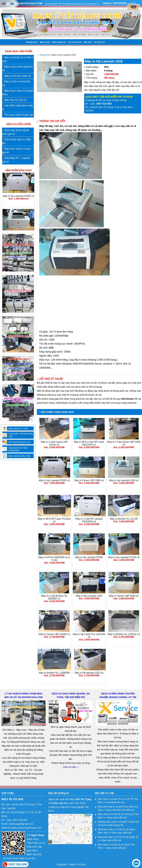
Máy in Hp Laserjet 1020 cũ (124, 480)
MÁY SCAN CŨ (59, 42)
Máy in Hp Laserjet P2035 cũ (54, 480)
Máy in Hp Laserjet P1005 (89, 557)
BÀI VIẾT (88, 42)
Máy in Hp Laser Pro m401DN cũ (89, 636)
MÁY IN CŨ (45, 42)
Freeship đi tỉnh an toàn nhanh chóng (106, 100)
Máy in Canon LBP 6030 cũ (124, 596)
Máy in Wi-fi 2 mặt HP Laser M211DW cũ (89, 443)
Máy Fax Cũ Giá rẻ (15, 100)
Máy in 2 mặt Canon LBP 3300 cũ (124, 443)
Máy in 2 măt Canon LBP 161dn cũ (54, 443)
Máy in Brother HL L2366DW (54, 673)
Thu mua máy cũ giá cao (19, 115)
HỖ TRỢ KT (99, 42)
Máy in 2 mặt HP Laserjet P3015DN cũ (89, 520)
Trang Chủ (45, 55)
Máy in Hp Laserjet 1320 (89, 596)
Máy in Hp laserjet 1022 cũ (89, 673)
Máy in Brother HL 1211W (124, 519)
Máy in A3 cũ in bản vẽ (17, 76)
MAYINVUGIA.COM (31, 3)
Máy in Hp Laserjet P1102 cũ (124, 557)
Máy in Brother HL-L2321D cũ (124, 634)
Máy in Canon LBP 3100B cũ (54, 634)
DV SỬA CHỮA (75, 42)
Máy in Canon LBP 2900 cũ (89, 480)
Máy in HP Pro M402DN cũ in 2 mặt (54, 559)
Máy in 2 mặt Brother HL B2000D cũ (54, 597)
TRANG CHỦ (32, 42)
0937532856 (120, 3)
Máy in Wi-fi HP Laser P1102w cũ (54, 520)
